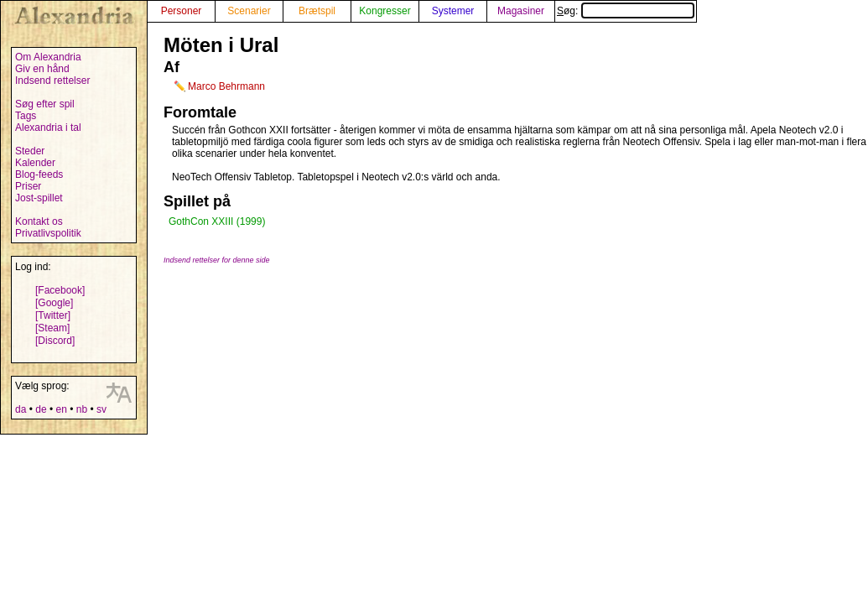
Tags (26, 116)
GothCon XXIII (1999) (217, 221)
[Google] (54, 303)
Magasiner (521, 11)
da (21, 409)
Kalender (35, 163)
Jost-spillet (39, 198)
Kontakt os (39, 221)
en (61, 409)
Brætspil (317, 11)
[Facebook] (60, 290)
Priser (28, 186)
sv (101, 409)
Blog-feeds (39, 174)
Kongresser (385, 11)
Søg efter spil (45, 104)
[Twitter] (53, 315)
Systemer (453, 11)
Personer (182, 11)
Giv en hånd (42, 69)
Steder (30, 151)
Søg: (626, 11)
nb (82, 409)
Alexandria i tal (48, 128)
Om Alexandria (48, 57)
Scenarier (249, 11)
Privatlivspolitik (48, 233)
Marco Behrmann (226, 86)
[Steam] (52, 328)
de (41, 409)
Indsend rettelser (52, 81)
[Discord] (55, 341)
